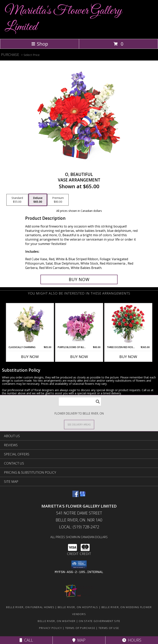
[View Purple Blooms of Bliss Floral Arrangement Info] (79, 325)
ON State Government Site (99, 621)
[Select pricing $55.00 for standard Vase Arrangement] (17, 200)
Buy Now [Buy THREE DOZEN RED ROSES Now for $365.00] (128, 357)
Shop (40, 44)
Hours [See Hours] (132, 640)
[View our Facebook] (76, 496)
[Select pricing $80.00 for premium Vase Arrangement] (58, 200)
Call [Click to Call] (26, 640)
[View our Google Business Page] (83, 496)
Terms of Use (109, 628)
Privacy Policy (50, 628)
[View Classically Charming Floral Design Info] (30, 324)
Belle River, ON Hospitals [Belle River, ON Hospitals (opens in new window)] (78, 607)
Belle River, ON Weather (56, 621)
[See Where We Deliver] (79, 424)
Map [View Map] (79, 640)
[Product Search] (80, 402)
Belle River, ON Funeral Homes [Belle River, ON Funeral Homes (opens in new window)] (30, 607)
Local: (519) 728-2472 (79, 527)
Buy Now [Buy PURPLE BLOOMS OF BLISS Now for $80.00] (79, 357)
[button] (79, 564)
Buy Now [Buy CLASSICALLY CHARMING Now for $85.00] (30, 357)
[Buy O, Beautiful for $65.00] (79, 279)
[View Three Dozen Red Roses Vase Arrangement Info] (128, 325)
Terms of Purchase (80, 628)
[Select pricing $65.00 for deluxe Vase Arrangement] (38, 200)
